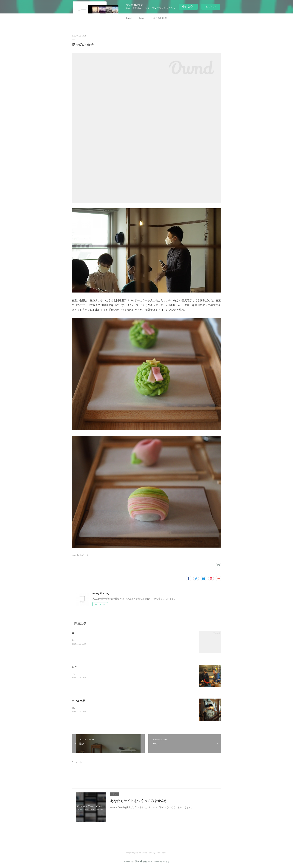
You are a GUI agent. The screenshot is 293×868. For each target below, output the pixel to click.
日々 (74, 667)
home (129, 18)
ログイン (211, 7)
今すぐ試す (188, 6)
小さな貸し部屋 (159, 18)
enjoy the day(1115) (80, 555)
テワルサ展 (78, 701)
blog (142, 18)
